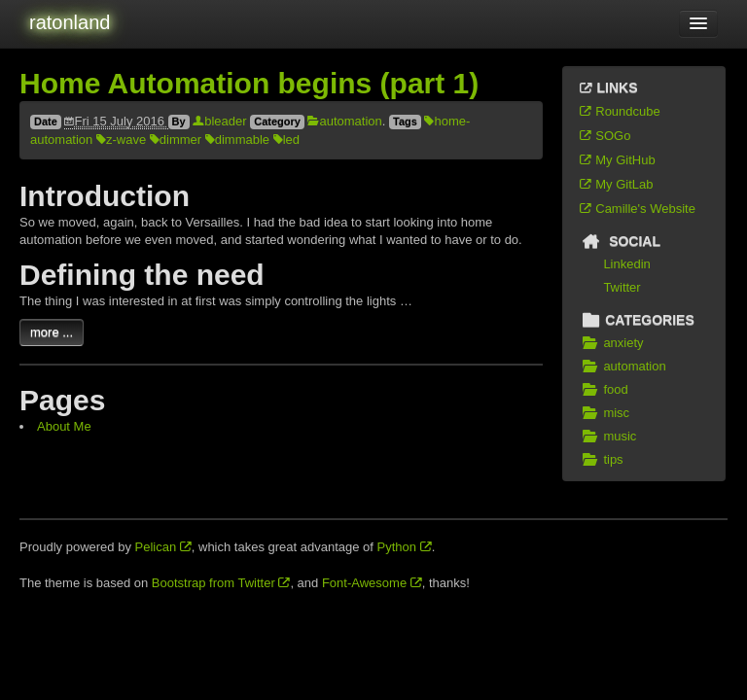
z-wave (121, 140)
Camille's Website (637, 209)
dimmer (176, 140)
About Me (64, 426)
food (603, 390)
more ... (52, 332)
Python (405, 547)
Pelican (163, 547)
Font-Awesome (372, 583)
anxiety (611, 343)
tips (601, 460)
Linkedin (626, 264)
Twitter (622, 287)
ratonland (70, 22)
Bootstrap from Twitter (221, 583)
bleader (219, 121)
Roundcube (619, 111)
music (607, 437)
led (286, 140)
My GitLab (616, 184)
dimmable (237, 140)
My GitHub (617, 160)
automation (344, 121)
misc (604, 413)
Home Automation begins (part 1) (249, 83)
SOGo (604, 136)
